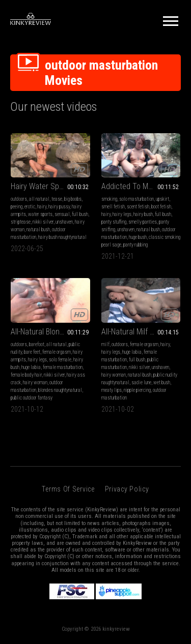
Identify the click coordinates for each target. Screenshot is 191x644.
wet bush (162, 382)
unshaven (64, 222)
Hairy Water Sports (42, 186)
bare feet (32, 352)
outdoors (19, 199)
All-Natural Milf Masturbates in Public (141, 332)
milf (105, 344)
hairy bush (143, 214)
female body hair (26, 375)
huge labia (31, 367)
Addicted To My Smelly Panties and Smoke (141, 186)
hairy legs (122, 214)
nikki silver (43, 222)
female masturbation (63, 367)
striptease (21, 222)
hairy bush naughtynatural (62, 237)
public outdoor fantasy (32, 398)
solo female (60, 360)
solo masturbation (137, 199)
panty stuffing (114, 222)
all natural (39, 199)
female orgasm (57, 352)
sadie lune (141, 382)
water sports (40, 214)
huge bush (138, 237)
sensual (62, 214)
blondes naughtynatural (60, 390)
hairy (42, 207)
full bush (80, 214)
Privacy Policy (127, 489)
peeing (17, 207)
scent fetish (138, 207)
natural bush (38, 229)
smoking (109, 199)
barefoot (37, 344)
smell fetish (113, 207)
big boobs (73, 199)
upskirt (162, 199)
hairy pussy (59, 207)
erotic (30, 207)
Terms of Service (68, 489)
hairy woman (35, 382)
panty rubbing (135, 245)
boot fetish (161, 207)
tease (57, 199)
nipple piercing (137, 390)
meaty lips (112, 390)
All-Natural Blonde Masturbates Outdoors (50, 332)
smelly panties (143, 222)
